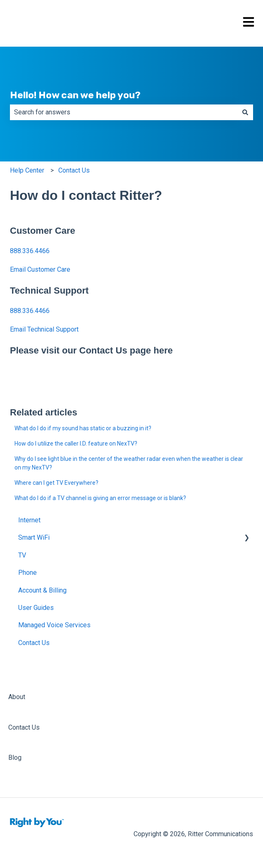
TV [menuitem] (22, 555)
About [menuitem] (17, 697)
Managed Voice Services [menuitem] (54, 625)
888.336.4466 (30, 251)
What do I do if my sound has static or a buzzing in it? (83, 428)
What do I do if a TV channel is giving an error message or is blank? (100, 498)
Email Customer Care (40, 269)
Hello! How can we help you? (75, 95)
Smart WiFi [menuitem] (34, 537)
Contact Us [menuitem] (34, 643)
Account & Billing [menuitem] (42, 590)
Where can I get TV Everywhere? (56, 483)
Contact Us (74, 170)
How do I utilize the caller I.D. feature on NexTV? (76, 443)
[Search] (245, 112)
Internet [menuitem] (29, 520)
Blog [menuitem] (15, 758)
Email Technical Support (44, 329)
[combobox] (124, 112)
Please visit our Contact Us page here (91, 350)
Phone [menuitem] (27, 573)
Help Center (27, 170)
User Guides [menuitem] (36, 608)
